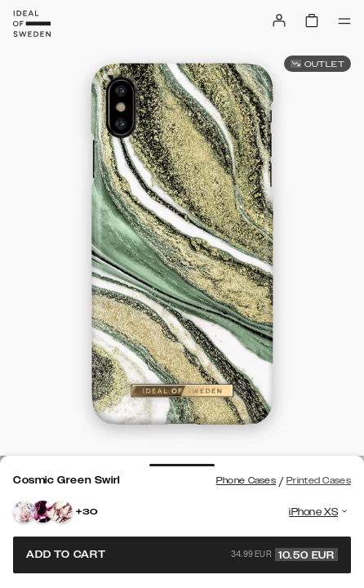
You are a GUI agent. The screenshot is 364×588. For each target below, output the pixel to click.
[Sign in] (279, 20)
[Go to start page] (32, 24)
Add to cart (182, 555)
